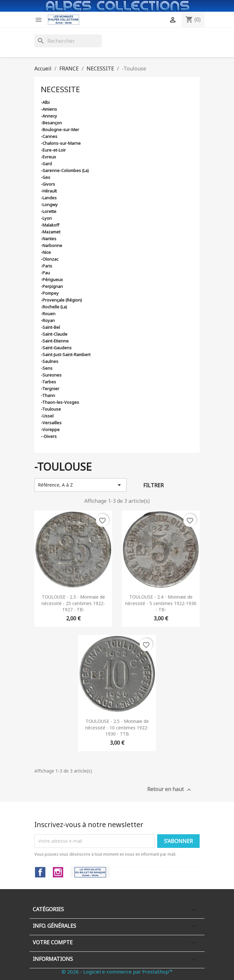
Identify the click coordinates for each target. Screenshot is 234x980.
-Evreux (48, 157)
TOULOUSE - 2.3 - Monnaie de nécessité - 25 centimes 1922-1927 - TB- (73, 603)
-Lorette (49, 211)
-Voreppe (50, 429)
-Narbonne (52, 245)
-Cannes (49, 136)
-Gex (46, 177)
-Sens (47, 368)
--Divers (49, 436)
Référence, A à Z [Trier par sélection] (81, 485)
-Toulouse (51, 409)
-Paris (47, 266)
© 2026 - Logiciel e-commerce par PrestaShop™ (117, 972)
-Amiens (49, 109)
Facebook (40, 872)
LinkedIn (90, 872)
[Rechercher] (68, 41)
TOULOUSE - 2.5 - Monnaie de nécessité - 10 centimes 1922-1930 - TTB (117, 728)
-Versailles (51, 423)
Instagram (58, 872)
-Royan (48, 320)
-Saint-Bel (50, 327)
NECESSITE (60, 89)
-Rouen (48, 314)
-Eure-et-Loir (53, 150)
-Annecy (49, 116)
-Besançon (51, 123)
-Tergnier (50, 389)
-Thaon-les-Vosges (60, 402)
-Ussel (47, 416)
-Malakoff (50, 225)
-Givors (48, 184)
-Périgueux (52, 279)
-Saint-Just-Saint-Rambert (66, 354)
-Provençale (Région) (61, 300)
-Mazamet (51, 232)
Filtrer (153, 485)
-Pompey (50, 293)
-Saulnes (50, 361)
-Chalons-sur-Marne (61, 143)
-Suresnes (51, 375)
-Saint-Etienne (55, 341)
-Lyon (46, 218)
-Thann (48, 395)
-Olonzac (50, 259)
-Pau (45, 273)
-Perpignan (52, 286)
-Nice (46, 252)
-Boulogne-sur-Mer (60, 130)
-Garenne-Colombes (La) (65, 170)
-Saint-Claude (54, 334)
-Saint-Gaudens (56, 348)
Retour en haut (170, 790)
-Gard (46, 164)
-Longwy (49, 205)
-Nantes (49, 239)
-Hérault (49, 191)
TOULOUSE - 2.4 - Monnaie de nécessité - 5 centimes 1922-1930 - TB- (161, 603)
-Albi (45, 102)
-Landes (49, 198)
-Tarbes (48, 382)
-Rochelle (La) (54, 307)
